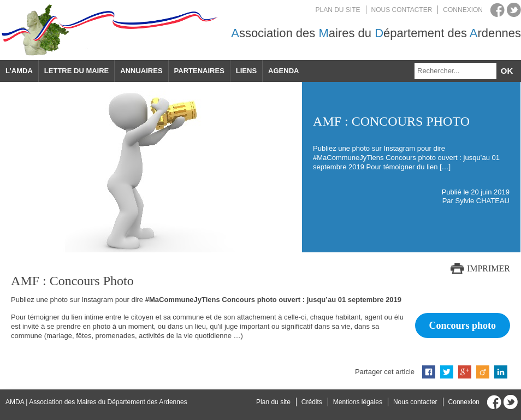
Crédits (312, 402)
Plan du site (338, 10)
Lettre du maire (76, 71)
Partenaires (199, 71)
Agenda (283, 71)
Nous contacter (402, 10)
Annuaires (141, 71)
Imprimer (489, 268)
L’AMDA (19, 71)
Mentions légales (358, 402)
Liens (246, 71)
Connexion (463, 10)
